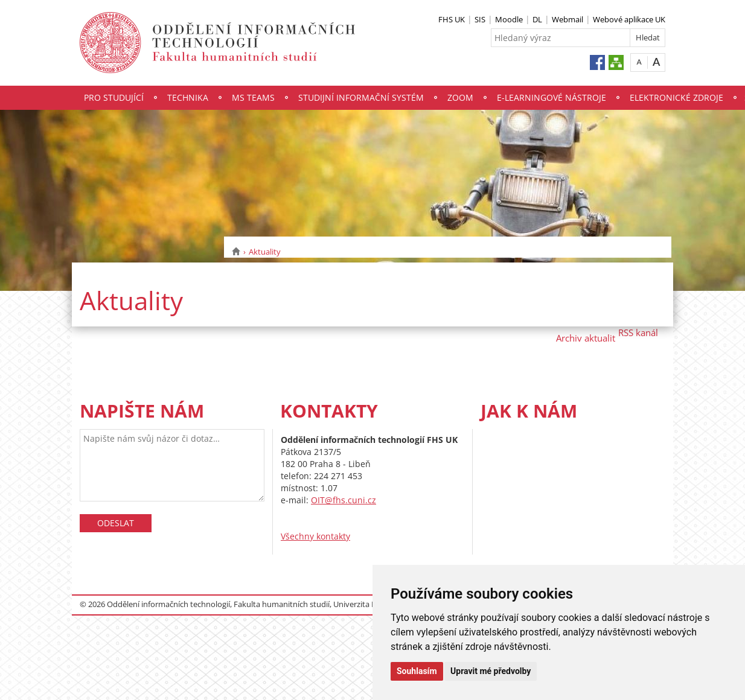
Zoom (460, 97)
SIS (480, 19)
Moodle (509, 19)
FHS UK (452, 19)
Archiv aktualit (586, 338)
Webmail (568, 19)
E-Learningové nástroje (552, 97)
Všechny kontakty (315, 536)
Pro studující (114, 97)
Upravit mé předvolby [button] (491, 671)
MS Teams (253, 97)
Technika (188, 97)
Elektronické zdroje (676, 97)
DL (537, 19)
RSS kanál (638, 332)
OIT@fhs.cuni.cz (344, 500)
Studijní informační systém (361, 97)
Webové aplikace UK (629, 19)
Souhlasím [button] (417, 671)
